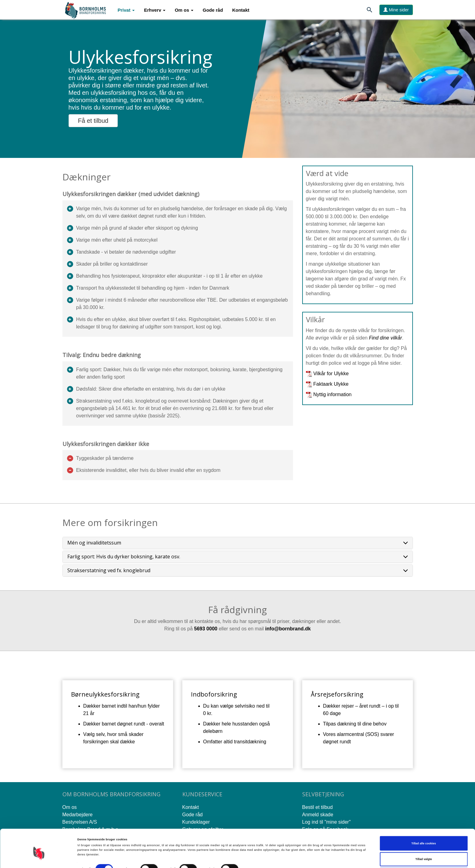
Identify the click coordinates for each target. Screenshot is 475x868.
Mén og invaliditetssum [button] (238, 543)
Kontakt (241, 10)
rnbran (293, 629)
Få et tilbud (93, 121)
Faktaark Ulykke (331, 384)
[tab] (238, 543)
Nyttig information (332, 394)
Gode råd (213, 10)
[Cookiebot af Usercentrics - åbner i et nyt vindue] (40, 858)
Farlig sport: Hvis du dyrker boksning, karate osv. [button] (238, 557)
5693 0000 (206, 629)
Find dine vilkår (386, 338)
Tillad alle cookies (424, 822)
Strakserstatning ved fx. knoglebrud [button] (238, 571)
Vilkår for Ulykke (331, 374)
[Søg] (370, 11)
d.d (304, 629)
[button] (126, 10)
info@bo (275, 629)
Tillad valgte (424, 838)
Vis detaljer (253, 849)
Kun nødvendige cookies (424, 854)
